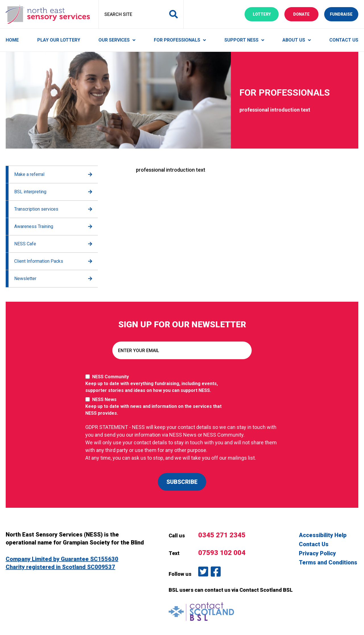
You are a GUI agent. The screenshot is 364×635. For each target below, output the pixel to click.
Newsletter (25, 279)
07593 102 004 (222, 553)
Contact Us (344, 40)
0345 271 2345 (222, 535)
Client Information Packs (39, 261)
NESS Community (156, 384)
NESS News (156, 407)
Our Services (114, 40)
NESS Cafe (25, 244)
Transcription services (36, 209)
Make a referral (29, 174)
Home (12, 40)
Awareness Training (34, 226)
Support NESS (241, 40)
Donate (306, 14)
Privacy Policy (317, 553)
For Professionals (177, 40)
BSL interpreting (30, 192)
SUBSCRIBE (182, 482)
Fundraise (344, 14)
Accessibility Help (323, 535)
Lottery (266, 14)
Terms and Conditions (328, 562)
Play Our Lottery (59, 40)
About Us (294, 40)
